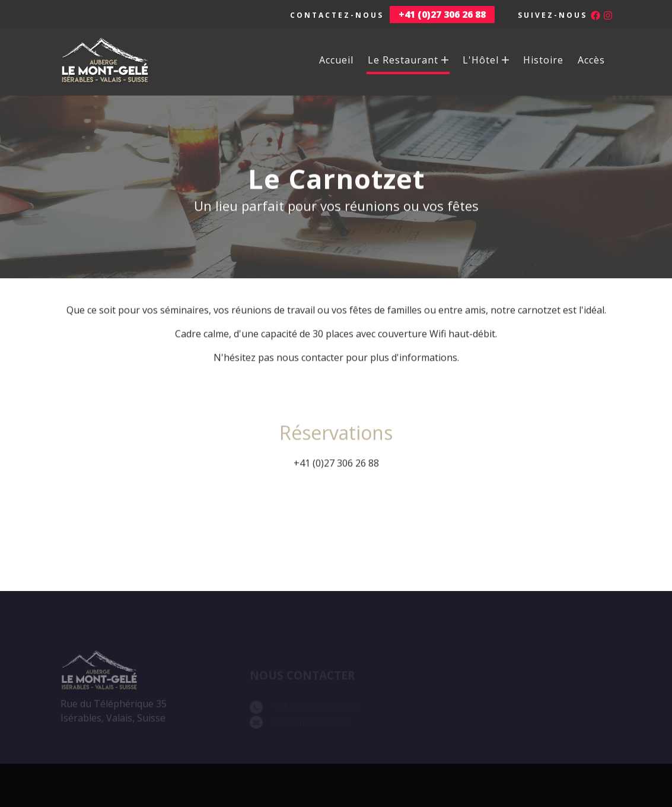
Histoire (543, 60)
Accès (591, 60)
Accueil (336, 60)
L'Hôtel (486, 60)
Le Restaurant (408, 60)
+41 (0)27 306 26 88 (336, 468)
